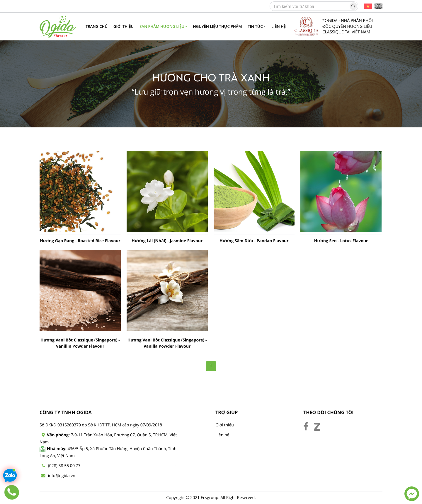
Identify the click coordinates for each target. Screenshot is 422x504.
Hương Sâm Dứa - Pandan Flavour (254, 241)
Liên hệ (222, 435)
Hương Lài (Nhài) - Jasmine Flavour (167, 241)
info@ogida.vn (62, 476)
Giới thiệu (225, 425)
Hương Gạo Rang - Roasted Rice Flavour (80, 241)
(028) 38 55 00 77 (64, 466)
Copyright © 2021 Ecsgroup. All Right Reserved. (211, 498)
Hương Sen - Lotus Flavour (341, 241)
